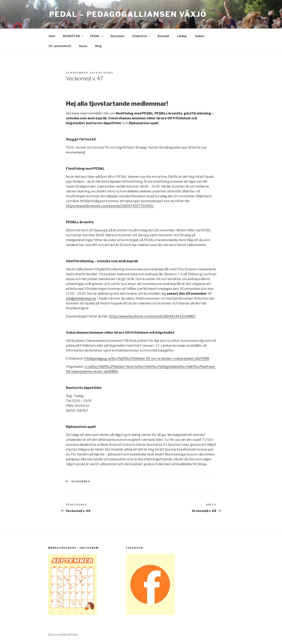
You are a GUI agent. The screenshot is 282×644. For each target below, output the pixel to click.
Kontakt (163, 36)
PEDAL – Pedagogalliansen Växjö (128, 14)
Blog (99, 46)
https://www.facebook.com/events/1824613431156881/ (152, 316)
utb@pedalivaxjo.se (81, 298)
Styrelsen (117, 36)
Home (83, 46)
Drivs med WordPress (63, 635)
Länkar (182, 36)
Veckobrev (81, 481)
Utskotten (142, 36)
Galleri (200, 36)
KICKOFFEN (73, 36)
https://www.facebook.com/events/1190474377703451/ (110, 206)
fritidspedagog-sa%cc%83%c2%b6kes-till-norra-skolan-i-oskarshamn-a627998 (146, 359)
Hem (52, 36)
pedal (109, 73)
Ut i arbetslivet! (60, 46)
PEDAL (97, 36)
